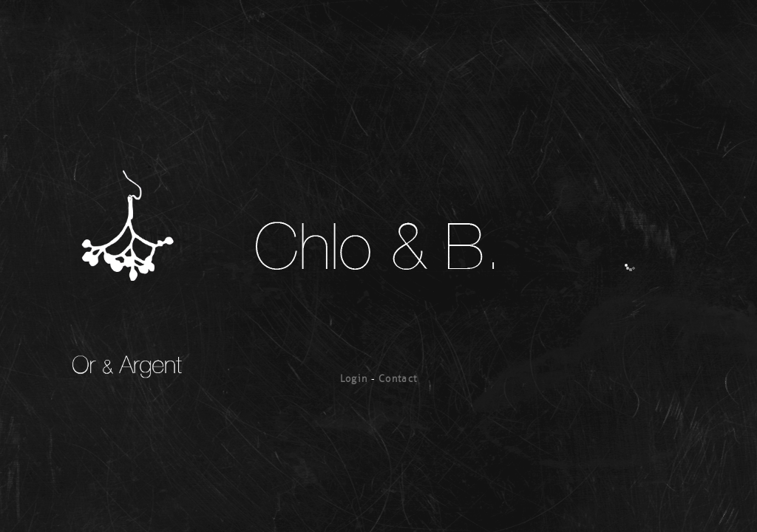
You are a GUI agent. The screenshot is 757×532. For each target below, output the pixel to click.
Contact (398, 379)
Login (354, 379)
